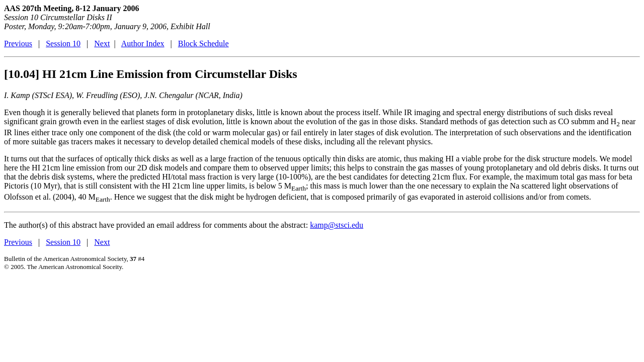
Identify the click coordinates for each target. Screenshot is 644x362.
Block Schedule (204, 43)
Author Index (143, 43)
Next (102, 43)
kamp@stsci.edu (337, 225)
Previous (18, 43)
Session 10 (63, 43)
